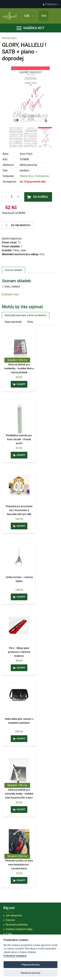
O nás (9, 934)
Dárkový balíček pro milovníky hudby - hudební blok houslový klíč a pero (19, 794)
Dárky (30, 322)
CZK (29, 16)
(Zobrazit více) (10, 294)
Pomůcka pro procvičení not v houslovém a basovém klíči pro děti (19, 510)
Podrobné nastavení (15, 956)
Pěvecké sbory (9, 38)
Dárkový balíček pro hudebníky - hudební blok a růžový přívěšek (19, 369)
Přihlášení (51, 4)
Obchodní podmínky (17, 925)
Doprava (10, 920)
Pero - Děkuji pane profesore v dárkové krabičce (19, 652)
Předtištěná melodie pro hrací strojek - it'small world (19, 439)
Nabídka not (30, 28)
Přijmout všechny (31, 965)
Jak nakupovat (14, 915)
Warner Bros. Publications (34, 176)
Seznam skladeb (14, 270)
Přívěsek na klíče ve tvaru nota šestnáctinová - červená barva (19, 865)
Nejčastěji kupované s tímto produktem (26, 315)
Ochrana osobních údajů (19, 929)
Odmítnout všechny (30, 973)
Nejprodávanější (13, 322)
